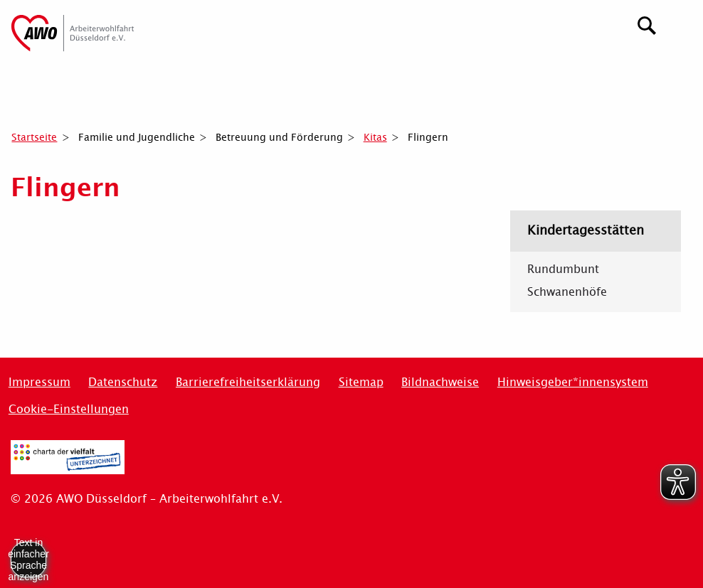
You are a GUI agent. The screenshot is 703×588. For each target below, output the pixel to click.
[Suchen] (647, 24)
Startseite (34, 137)
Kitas (375, 137)
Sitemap (361, 382)
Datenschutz (123, 382)
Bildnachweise (440, 382)
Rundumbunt (563, 269)
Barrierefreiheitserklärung (248, 382)
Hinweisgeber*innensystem (573, 382)
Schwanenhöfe (567, 292)
